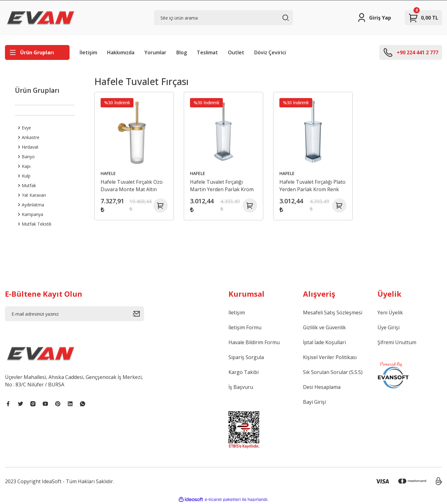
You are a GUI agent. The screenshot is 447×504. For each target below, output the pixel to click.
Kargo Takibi (244, 372)
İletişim (88, 52)
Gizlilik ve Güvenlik (324, 327)
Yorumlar (155, 52)
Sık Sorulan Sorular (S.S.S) (333, 372)
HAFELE (109, 172)
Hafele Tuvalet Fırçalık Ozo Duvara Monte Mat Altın (133, 184)
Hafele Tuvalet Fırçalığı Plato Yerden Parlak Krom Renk (311, 184)
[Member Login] (374, 18)
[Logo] (41, 18)
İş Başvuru (241, 387)
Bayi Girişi (314, 402)
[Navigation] (37, 52)
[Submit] (138, 314)
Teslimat (207, 52)
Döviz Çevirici (270, 52)
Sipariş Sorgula (246, 357)
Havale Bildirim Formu (254, 342)
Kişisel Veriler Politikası (330, 357)
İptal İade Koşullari (324, 342)
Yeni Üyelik (390, 313)
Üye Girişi (388, 327)
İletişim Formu (245, 327)
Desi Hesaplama (322, 387)
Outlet (236, 52)
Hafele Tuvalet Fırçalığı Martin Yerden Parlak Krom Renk (223, 184)
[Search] (223, 18)
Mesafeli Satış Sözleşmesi (333, 313)
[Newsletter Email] (74, 314)
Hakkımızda (121, 52)
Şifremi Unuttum (397, 342)
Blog (182, 52)
